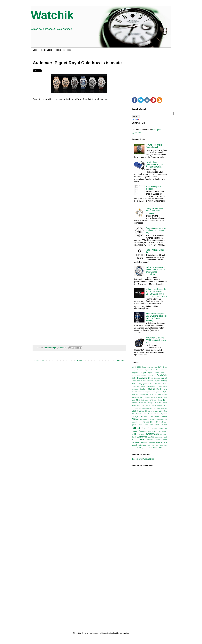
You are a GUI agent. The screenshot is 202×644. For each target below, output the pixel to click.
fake (159, 394)
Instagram (157, 130)
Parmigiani (155, 416)
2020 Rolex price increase (147, 367)
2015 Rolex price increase (153, 188)
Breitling (164, 381)
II (167, 400)
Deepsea (141, 392)
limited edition (147, 408)
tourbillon (150, 440)
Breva (134, 384)
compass (135, 389)
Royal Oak (62, 348)
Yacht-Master (158, 448)
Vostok (135, 445)
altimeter (164, 370)
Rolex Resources (64, 50)
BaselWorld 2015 (145, 378)
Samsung (143, 431)
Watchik (52, 15)
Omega (135, 416)
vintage (164, 442)
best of (164, 378)
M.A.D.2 (164, 408)
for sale (140, 397)
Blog (35, 50)
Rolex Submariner (149, 428)
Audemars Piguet (50, 348)
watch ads (142, 445)
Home (80, 361)
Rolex (136, 428)
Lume (159, 408)
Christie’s (164, 384)
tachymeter (159, 437)
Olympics (164, 414)
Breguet (157, 381)
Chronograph (152, 386)
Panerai (144, 416)
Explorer (153, 394)
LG (140, 408)
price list (154, 422)
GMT (165, 397)
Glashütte (159, 397)
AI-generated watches (152, 370)
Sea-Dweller (152, 431)
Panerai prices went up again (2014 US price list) (156, 230)
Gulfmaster (145, 400)
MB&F (134, 411)
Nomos (157, 414)
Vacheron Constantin (140, 442)
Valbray (152, 442)
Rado (140, 425)
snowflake (163, 434)
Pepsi (157, 419)
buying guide (142, 384)
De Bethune (162, 389)
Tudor (165, 440)
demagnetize (157, 392)
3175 (160, 367)
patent (142, 419)
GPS (138, 400)
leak (142, 406)
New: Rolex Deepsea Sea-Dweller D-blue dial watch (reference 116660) (156, 317)
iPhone (134, 403)
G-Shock (147, 397)
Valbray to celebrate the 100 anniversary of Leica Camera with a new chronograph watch (156, 293)
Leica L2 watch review (153, 406)
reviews (164, 425)
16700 (134, 367)
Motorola (139, 414)
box (144, 381)
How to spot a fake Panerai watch (154, 146)
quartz (134, 425)
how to (162, 400)
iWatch (140, 403)
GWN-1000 (153, 400)
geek (153, 397)
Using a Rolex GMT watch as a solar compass (154, 211)
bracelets (150, 381)
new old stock (148, 414)
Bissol (134, 381)
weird (136, 448)
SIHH (135, 434)
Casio (151, 384)
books (139, 381)
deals (134, 392)
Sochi (134, 437)
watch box (151, 445)
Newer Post (39, 361)
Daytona (151, 389)
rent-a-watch (155, 425)
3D (163, 367)
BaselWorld (151, 375)
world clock (148, 448)
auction (164, 373)
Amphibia (135, 373)
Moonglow (149, 411)
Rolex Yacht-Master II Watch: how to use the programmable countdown (156, 271)
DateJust (143, 389)
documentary (144, 394)
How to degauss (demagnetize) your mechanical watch (154, 164)
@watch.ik (137, 133)
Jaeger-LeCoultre (155, 403)
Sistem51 (142, 434)
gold (133, 400)
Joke (138, 406)
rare (146, 425)
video (158, 442)
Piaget (161, 419)
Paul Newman (149, 419)
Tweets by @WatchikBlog (143, 459)
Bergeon (157, 378)
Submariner (142, 437)
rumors (135, 431)
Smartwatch (153, 434)
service (164, 431)
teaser (142, 439)
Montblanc (141, 411)
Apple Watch (153, 373)
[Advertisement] (153, 75)
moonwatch (158, 411)
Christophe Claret (139, 386)
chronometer (163, 386)
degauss (148, 392)
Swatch (151, 437)
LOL (154, 408)
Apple (143, 373)
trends (158, 440)
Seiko (159, 431)
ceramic (157, 384)
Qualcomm (163, 422)
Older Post (120, 361)
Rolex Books (47, 50)
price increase (143, 422)
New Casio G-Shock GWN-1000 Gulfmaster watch (156, 340)
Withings (141, 448)
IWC (145, 403)
